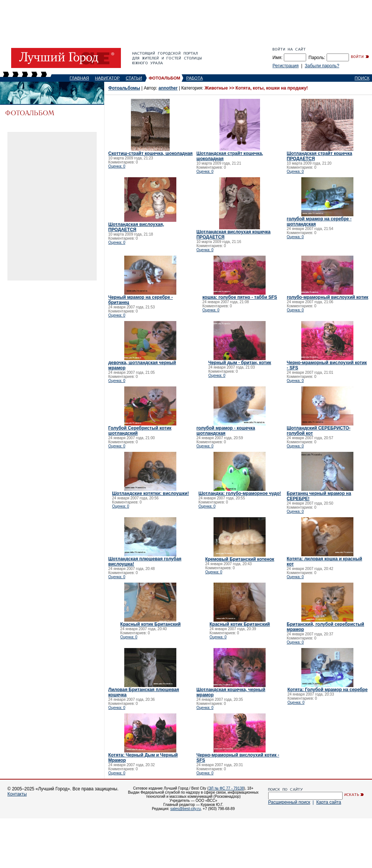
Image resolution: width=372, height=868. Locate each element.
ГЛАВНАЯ (79, 78)
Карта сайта (329, 802)
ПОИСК (362, 78)
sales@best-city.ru (186, 809)
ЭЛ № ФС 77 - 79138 (226, 788)
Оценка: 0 (117, 166)
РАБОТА (195, 78)
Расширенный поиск (289, 802)
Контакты (17, 794)
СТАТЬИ (134, 78)
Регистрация (286, 66)
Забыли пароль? (322, 66)
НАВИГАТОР (107, 78)
